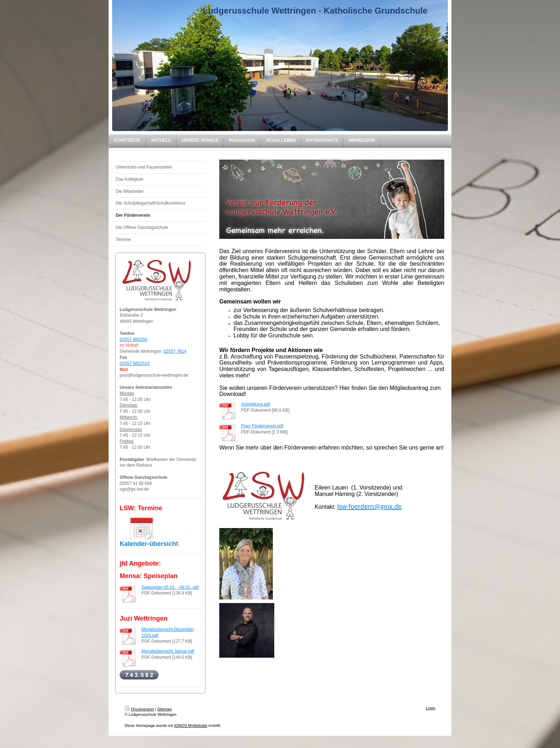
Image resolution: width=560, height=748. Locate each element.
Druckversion (139, 709)
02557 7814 (175, 351)
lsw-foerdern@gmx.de (369, 506)
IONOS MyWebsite (191, 726)
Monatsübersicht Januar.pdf (168, 651)
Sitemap (164, 709)
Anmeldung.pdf (256, 404)
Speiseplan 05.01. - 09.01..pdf (170, 587)
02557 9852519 (134, 363)
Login (431, 708)
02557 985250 (133, 340)
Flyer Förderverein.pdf (262, 426)
